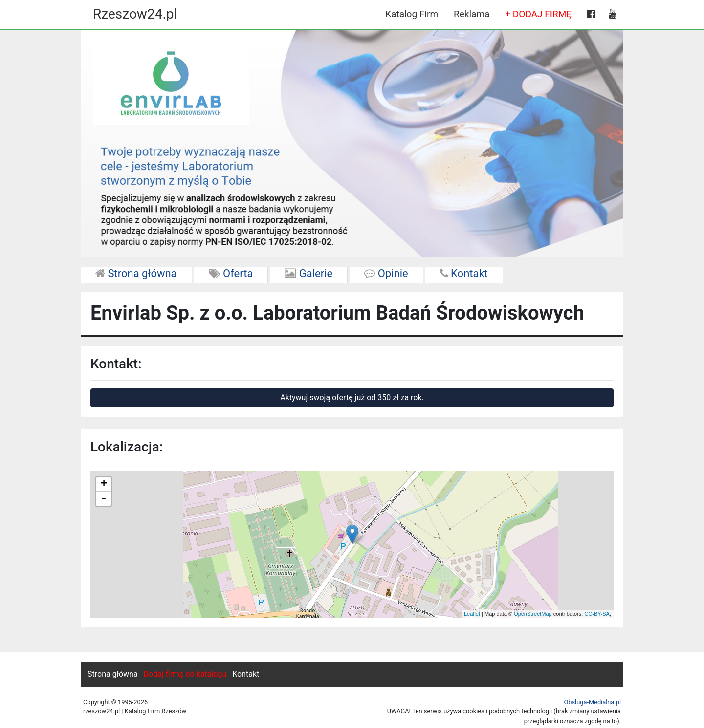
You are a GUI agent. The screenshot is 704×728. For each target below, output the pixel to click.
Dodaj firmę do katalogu (185, 674)
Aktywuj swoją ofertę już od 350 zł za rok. (352, 397)
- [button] (104, 499)
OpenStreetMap (533, 614)
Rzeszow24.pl (135, 14)
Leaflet (472, 614)
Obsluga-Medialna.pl (592, 702)
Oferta (231, 273)
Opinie (386, 273)
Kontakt (464, 273)
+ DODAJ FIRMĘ (538, 14)
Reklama (472, 14)
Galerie (308, 273)
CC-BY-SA (597, 614)
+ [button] (104, 484)
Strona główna (136, 273)
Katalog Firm (412, 14)
